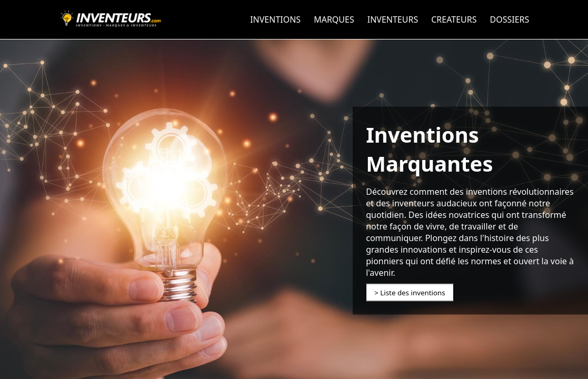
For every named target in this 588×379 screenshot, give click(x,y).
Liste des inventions (412, 293)
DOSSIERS (510, 19)
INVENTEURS (393, 19)
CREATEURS (454, 19)
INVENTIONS (275, 19)
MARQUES (334, 19)
